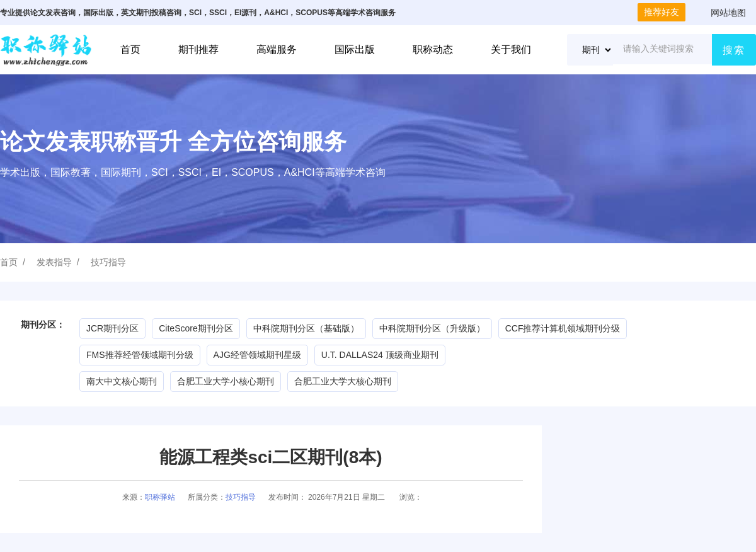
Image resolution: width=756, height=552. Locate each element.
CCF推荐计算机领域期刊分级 (563, 328)
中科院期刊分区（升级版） (432, 328)
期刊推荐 (198, 49)
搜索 (734, 50)
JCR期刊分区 (112, 328)
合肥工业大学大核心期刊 (343, 381)
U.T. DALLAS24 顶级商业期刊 (380, 355)
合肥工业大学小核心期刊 (226, 381)
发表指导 (54, 262)
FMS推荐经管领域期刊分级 (140, 355)
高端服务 (277, 49)
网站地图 (728, 13)
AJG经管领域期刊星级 (257, 355)
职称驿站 (160, 497)
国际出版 (355, 49)
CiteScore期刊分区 (196, 328)
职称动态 (433, 49)
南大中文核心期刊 (122, 381)
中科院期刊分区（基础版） (306, 328)
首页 (130, 49)
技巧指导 (108, 262)
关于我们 (511, 49)
